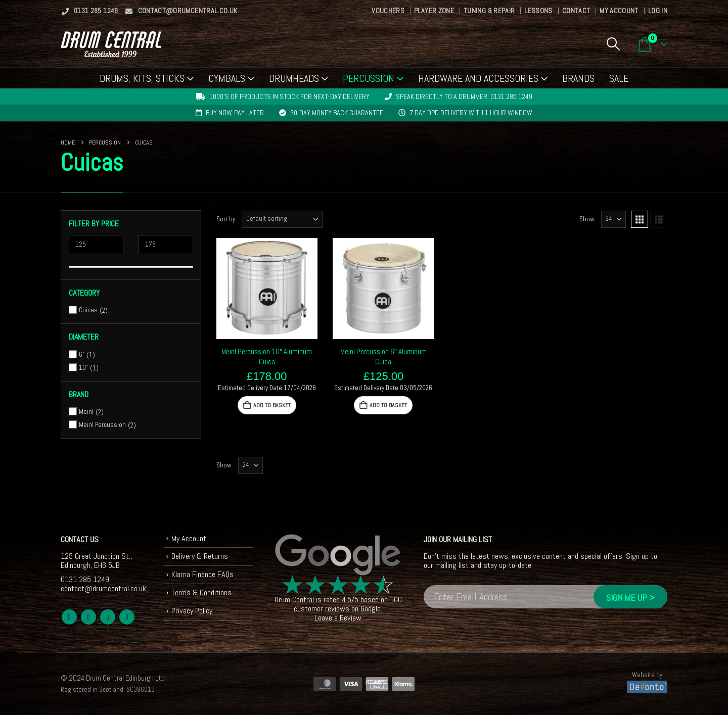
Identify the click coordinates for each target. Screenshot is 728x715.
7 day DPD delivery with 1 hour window (471, 113)
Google (371, 609)
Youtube (108, 617)
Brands (578, 78)
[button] (613, 44)
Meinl (86, 412)
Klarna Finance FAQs (202, 574)
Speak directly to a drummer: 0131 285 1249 (464, 97)
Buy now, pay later (235, 113)
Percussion (369, 78)
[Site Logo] (111, 44)
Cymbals (227, 78)
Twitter (88, 617)
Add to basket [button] (272, 405)
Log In (658, 11)
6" (82, 354)
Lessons (538, 11)
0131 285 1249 (89, 11)
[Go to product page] (267, 289)
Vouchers (388, 11)
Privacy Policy (192, 611)
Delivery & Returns (200, 556)
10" (83, 368)
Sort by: (226, 219)
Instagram (127, 617)
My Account (619, 11)
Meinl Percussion (102, 425)
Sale (619, 78)
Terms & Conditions (201, 592)
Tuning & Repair (489, 11)
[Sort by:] (282, 219)
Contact (576, 11)
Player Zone (434, 11)
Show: (588, 219)
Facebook (69, 617)
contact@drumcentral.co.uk (181, 11)
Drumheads (294, 78)
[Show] (613, 219)
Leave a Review (338, 618)
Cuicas (88, 310)
